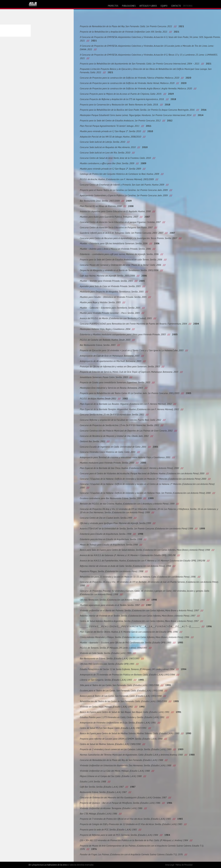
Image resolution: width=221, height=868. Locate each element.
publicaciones (129, 6)
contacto (176, 6)
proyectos (113, 6)
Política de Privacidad (184, 865)
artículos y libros (148, 6)
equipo (164, 6)
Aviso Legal (170, 865)
